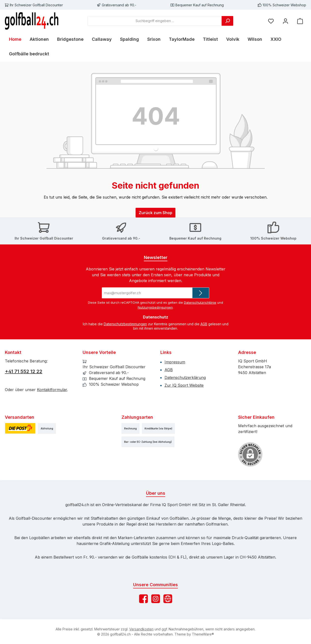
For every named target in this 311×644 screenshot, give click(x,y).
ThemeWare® (203, 634)
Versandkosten (141, 629)
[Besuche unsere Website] (168, 599)
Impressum (175, 362)
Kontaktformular (52, 390)
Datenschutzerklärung (185, 377)
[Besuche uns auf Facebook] (143, 599)
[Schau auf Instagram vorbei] (156, 599)
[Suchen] (227, 21)
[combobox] (155, 21)
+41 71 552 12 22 (24, 371)
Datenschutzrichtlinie (200, 302)
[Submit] (201, 293)
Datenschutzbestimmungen (125, 324)
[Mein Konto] (285, 21)
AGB (204, 324)
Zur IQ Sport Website (184, 385)
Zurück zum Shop (155, 213)
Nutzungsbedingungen (155, 307)
